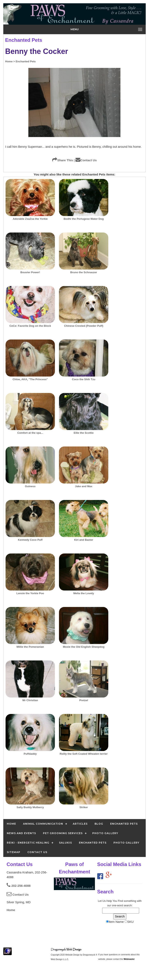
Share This (63, 160)
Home (11, 910)
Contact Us (86, 160)
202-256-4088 (19, 886)
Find (120, 901)
